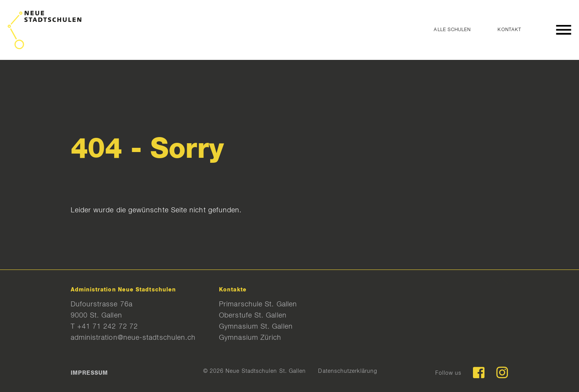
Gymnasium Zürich (250, 338)
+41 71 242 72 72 (108, 327)
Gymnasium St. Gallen (256, 327)
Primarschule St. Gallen (258, 304)
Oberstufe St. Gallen (253, 316)
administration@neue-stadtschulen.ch (133, 338)
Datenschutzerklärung (348, 371)
